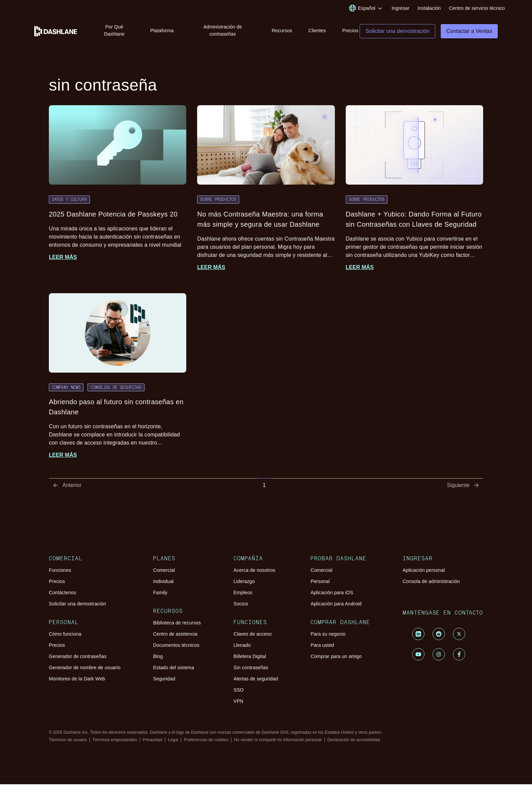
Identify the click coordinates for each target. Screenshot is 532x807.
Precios (350, 31)
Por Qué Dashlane (114, 30)
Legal (173, 741)
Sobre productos (218, 200)
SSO (239, 691)
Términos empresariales (115, 741)
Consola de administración (431, 582)
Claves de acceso (253, 635)
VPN (238, 702)
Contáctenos (62, 594)
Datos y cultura (69, 200)
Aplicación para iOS (332, 594)
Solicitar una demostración (78, 605)
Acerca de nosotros (254, 571)
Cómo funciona (65, 635)
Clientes (317, 31)
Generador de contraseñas (78, 657)
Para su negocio (328, 635)
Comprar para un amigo (336, 657)
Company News (66, 388)
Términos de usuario (68, 741)
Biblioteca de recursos (177, 624)
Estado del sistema (174, 669)
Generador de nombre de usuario (85, 669)
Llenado (242, 646)
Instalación (429, 8)
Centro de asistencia (175, 635)
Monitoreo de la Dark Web (77, 680)
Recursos (282, 31)
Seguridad (164, 680)
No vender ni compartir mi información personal (278, 741)
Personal (320, 582)
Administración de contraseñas (223, 30)
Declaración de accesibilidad (354, 741)
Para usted (322, 646)
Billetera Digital (250, 657)
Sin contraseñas (251, 669)
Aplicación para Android (336, 605)
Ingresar (400, 8)
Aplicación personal (424, 571)
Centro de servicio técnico (477, 8)
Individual (163, 582)
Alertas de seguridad (256, 680)
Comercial (164, 571)
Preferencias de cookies (206, 741)
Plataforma (162, 31)
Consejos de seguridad (116, 388)
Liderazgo (244, 582)
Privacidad (153, 741)
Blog (158, 657)
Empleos (243, 594)
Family (160, 594)
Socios (241, 605)
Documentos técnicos (176, 646)
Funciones (60, 571)
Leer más (63, 258)
